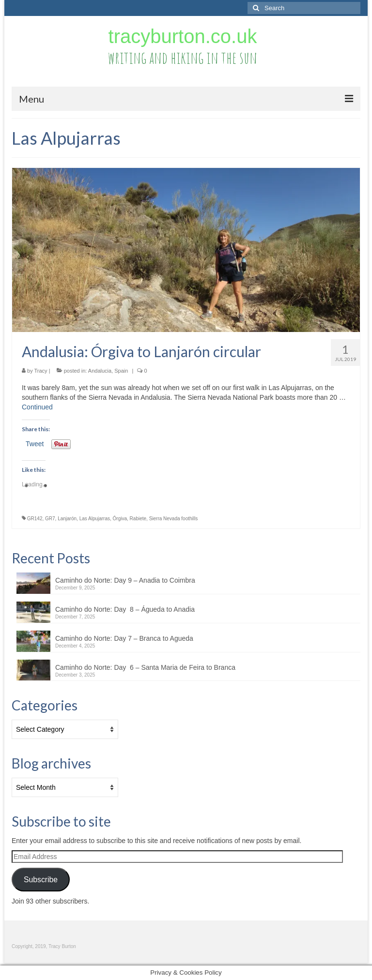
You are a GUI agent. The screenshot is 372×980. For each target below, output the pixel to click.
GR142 (35, 519)
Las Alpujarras (95, 519)
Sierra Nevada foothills (174, 519)
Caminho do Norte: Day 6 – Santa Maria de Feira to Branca (145, 667)
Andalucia (100, 371)
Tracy (41, 371)
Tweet (35, 444)
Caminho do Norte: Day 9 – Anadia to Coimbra (125, 580)
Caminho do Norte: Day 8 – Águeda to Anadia (125, 609)
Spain (121, 371)
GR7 (50, 519)
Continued (37, 407)
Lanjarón (67, 519)
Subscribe (41, 880)
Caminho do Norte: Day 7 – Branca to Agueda (124, 638)
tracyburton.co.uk (183, 36)
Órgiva (120, 519)
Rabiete (138, 519)
